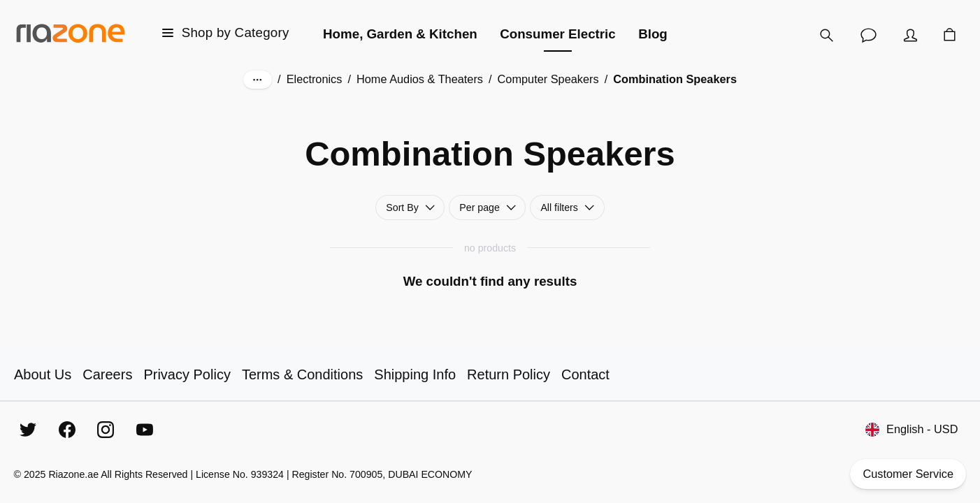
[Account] (911, 35)
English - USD (911, 430)
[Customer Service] (869, 35)
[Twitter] (28, 430)
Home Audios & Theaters (420, 79)
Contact (585, 374)
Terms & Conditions (302, 374)
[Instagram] (106, 430)
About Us (43, 374)
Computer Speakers (548, 79)
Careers (107, 374)
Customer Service (908, 474)
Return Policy (509, 374)
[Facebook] (67, 430)
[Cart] (950, 35)
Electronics (315, 79)
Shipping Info (415, 374)
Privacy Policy (187, 374)
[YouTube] (145, 430)
